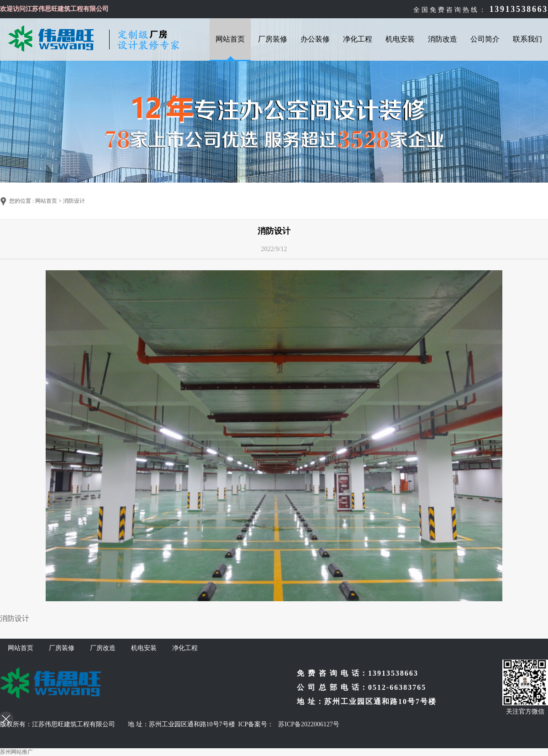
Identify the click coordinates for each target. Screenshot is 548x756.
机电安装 (400, 39)
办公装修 (315, 39)
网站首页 (230, 39)
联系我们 (527, 39)
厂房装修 (273, 39)
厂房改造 (103, 648)
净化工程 (358, 39)
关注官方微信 (525, 711)
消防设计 (74, 201)
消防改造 (443, 39)
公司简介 (485, 39)
